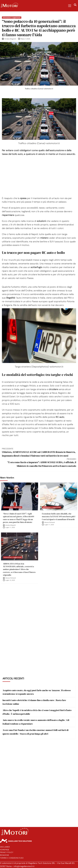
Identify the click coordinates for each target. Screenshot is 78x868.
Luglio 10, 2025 (10, 580)
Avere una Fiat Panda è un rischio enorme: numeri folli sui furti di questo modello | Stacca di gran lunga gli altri (35, 732)
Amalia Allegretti (10, 39)
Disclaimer (5, 847)
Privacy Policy (7, 852)
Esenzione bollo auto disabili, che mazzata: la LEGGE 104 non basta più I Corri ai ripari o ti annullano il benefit (59, 516)
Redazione (5, 855)
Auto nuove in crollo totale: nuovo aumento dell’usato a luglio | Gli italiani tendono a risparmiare (36, 722)
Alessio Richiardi (50, 522)
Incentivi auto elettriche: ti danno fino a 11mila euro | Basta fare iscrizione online (34, 702)
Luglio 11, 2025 (10, 527)
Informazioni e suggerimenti (12, 18)
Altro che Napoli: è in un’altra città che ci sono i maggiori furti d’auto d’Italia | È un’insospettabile (37, 712)
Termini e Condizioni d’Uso (12, 858)
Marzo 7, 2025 (25, 39)
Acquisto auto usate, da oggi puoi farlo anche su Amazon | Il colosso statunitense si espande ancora (37, 692)
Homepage (5, 850)
